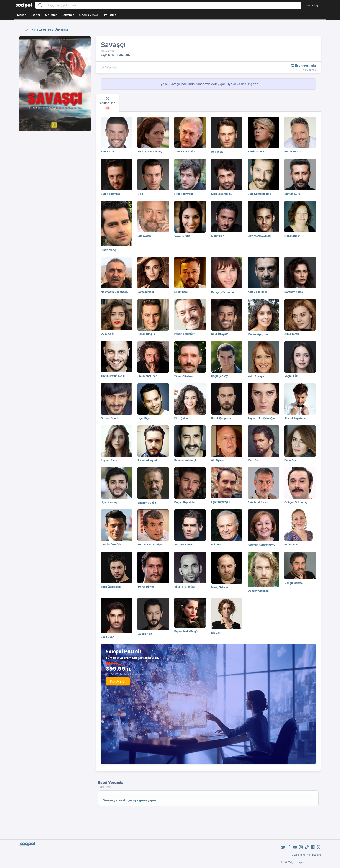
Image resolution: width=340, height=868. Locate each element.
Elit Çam (216, 633)
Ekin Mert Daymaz (259, 236)
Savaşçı (61, 29)
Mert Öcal (254, 460)
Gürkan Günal (110, 418)
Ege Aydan (144, 236)
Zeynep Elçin (109, 460)
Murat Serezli (293, 151)
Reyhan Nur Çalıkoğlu (261, 418)
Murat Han (218, 236)
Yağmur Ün (291, 376)
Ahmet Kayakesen (296, 418)
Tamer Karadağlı (185, 151)
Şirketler (51, 15)
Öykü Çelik (108, 334)
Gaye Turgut (182, 236)
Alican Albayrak (147, 460)
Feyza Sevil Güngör (186, 631)
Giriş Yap (315, 5)
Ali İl (140, 194)
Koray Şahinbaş (258, 292)
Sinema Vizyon (89, 15)
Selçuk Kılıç (145, 634)
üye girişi (140, 800)
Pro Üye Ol (118, 681)
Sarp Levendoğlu (222, 194)
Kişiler (21, 15)
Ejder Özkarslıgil (111, 587)
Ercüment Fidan (147, 376)
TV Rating (110, 15)
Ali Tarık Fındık (184, 545)
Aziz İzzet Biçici (258, 502)
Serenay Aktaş (294, 292)
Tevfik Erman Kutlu (113, 376)
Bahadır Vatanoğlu (186, 460)
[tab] (107, 103)
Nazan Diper (292, 236)
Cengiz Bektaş (294, 583)
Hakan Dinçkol (147, 334)
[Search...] (173, 5)
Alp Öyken (217, 460)
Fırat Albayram (184, 194)
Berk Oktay (108, 151)
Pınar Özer (291, 460)
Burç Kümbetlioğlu (259, 194)
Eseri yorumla (303, 65)
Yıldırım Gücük (147, 503)
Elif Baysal (291, 545)
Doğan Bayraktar (185, 502)
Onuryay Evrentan (222, 292)
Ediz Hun (217, 545)
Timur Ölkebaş (184, 376)
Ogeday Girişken (258, 591)
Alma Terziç (292, 334)
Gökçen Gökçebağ (296, 502)
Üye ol (231, 84)
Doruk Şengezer (221, 418)
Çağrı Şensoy (219, 376)
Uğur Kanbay (109, 502)
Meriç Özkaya (220, 587)
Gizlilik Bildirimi (301, 855)
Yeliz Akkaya (256, 376)
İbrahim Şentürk (111, 544)
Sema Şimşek (146, 292)
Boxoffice (68, 15)
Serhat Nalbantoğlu (150, 545)
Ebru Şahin (181, 418)
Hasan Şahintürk (185, 334)
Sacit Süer (107, 637)
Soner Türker (146, 587)
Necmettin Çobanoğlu (115, 292)
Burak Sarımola (110, 194)
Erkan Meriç (108, 250)
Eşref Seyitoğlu (221, 502)
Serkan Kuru (292, 194)
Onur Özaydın (220, 334)
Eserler (35, 15)
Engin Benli (181, 292)
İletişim (317, 855)
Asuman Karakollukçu (262, 545)
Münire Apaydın (258, 334)
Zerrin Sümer (256, 151)
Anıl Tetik (217, 152)
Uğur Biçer (144, 418)
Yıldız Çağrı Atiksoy (150, 151)
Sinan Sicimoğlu (184, 587)
